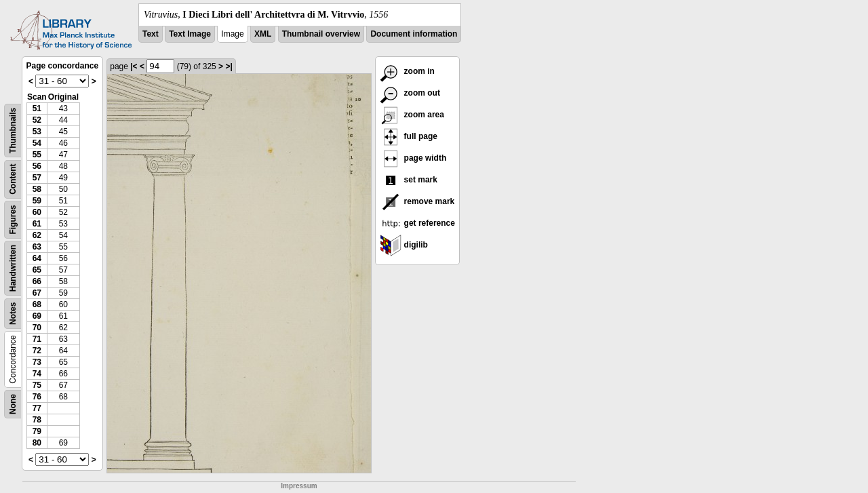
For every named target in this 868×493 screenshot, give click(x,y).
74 (37, 374)
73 (37, 362)
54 (37, 143)
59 (37, 201)
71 (37, 339)
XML (263, 34)
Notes (13, 314)
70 (37, 328)
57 (37, 178)
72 (37, 351)
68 (37, 304)
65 (37, 270)
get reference (417, 223)
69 (37, 316)
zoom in (407, 71)
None (13, 404)
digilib (404, 245)
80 (37, 443)
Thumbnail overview (321, 34)
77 (37, 408)
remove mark (417, 201)
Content (13, 179)
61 (37, 224)
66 (37, 281)
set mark (409, 180)
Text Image (190, 34)
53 (37, 132)
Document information (414, 34)
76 (37, 397)
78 (37, 420)
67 (37, 293)
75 (37, 385)
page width (413, 158)
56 (37, 166)
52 (37, 120)
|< (134, 66)
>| (229, 66)
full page (409, 136)
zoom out (410, 93)
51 (37, 109)
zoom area (412, 115)
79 (37, 431)
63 (37, 247)
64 (37, 258)
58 (37, 189)
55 (37, 155)
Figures (13, 219)
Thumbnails (13, 131)
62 (37, 235)
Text (151, 34)
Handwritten (13, 268)
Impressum (299, 486)
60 (37, 212)
